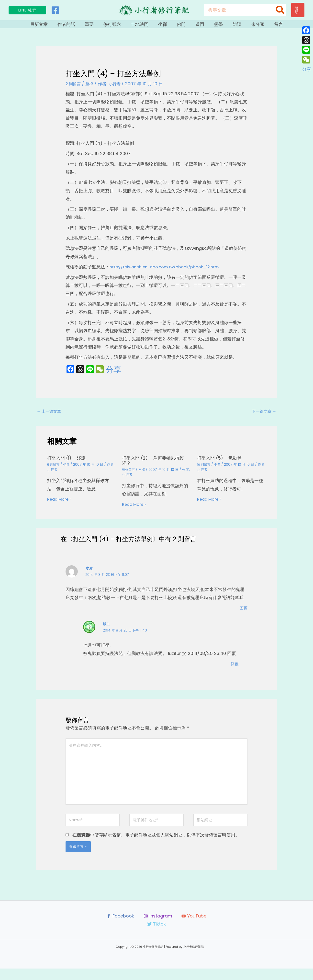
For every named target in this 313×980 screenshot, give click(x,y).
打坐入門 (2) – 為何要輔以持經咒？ (156, 465)
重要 (98, 26)
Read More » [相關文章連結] (61, 504)
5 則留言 (54, 469)
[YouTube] (194, 927)
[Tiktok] (156, 936)
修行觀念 (118, 26)
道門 (196, 26)
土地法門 (143, 26)
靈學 (212, 26)
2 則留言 (74, 88)
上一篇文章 (50, 416)
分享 (113, 374)
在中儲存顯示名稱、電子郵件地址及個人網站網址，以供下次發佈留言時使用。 (156, 846)
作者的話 (77, 26)
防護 (228, 26)
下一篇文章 (263, 416)
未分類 (247, 26)
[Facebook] (55, 10)
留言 (265, 26)
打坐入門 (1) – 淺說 (69, 463)
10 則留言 (204, 469)
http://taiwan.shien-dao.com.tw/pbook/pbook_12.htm (169, 271)
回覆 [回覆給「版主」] (234, 668)
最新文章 (52, 26)
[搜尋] (280, 10)
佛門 (180, 26)
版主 (107, 628)
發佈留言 (129, 474)
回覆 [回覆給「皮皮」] (243, 612)
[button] (27, 10)
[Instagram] (158, 927)
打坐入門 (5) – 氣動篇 (222, 463)
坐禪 (164, 26)
